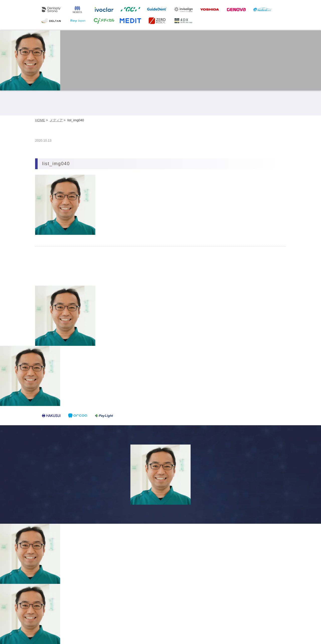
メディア (56, 120)
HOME (40, 120)
